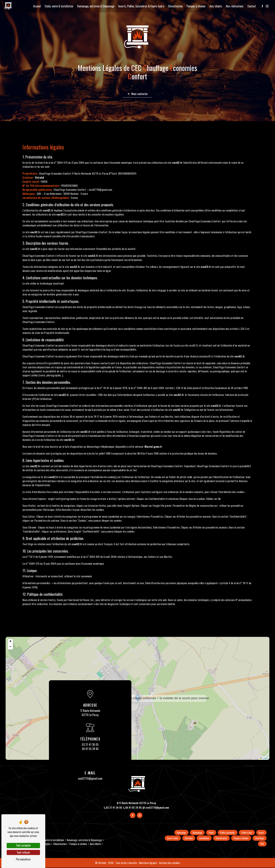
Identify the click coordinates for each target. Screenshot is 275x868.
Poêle (210, 833)
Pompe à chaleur (256, 838)
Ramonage (179, 833)
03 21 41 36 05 (90, 745)
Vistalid (40, 178)
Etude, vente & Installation (58, 6)
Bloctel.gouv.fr (153, 447)
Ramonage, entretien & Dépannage (95, 6)
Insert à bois (186, 838)
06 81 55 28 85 (90, 749)
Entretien (203, 838)
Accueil (36, 6)
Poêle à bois (246, 833)
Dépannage (195, 833)
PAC (262, 844)
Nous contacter (137, 94)
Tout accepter (23, 845)
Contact (251, 6)
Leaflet (264, 758)
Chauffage (249, 844)
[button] (138, 698)
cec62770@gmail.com (90, 779)
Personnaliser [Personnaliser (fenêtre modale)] (23, 859)
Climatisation (175, 6)
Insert (261, 833)
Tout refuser (23, 852)
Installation (219, 838)
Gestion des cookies (170, 863)
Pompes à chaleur (195, 6)
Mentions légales (148, 863)
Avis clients (215, 6)
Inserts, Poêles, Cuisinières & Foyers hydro (140, 6)
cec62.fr (177, 163)
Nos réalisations (234, 6)
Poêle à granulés (226, 833)
